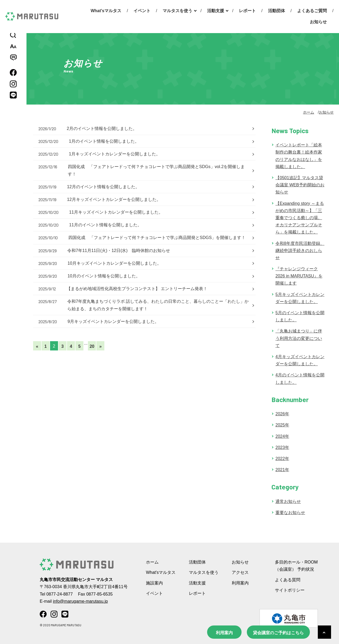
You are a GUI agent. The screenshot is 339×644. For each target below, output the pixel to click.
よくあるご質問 (312, 11)
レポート (247, 11)
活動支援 (216, 11)
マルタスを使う (177, 11)
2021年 (282, 470)
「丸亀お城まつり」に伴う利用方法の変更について (299, 338)
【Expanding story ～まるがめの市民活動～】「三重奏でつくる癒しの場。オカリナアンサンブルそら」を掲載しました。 (300, 218)
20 (92, 346)
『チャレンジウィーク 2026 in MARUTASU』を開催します (299, 276)
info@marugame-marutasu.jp (80, 601)
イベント (142, 11)
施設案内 (154, 583)
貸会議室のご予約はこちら (278, 633)
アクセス (240, 572)
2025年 (282, 425)
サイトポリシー (290, 590)
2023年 (282, 447)
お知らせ (318, 22)
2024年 (282, 436)
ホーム (309, 112)
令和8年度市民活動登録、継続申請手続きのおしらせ (300, 251)
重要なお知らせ (290, 513)
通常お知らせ (288, 501)
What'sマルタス (106, 11)
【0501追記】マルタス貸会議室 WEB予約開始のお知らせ (300, 185)
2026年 (282, 414)
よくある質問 (288, 580)
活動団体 (276, 11)
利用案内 (224, 633)
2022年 (282, 459)
